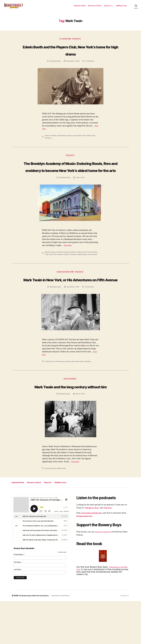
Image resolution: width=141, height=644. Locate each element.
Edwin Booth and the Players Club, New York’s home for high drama (70, 57)
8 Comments (90, 322)
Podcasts (78, 42)
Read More (68, 271)
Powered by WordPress (64, 638)
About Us (108, 7)
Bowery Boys (56, 72)
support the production (104, 575)
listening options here (91, 559)
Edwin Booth (62, 146)
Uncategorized (70, 414)
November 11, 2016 (73, 72)
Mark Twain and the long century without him (70, 425)
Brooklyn (60, 277)
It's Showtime (65, 42)
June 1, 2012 (81, 203)
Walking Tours (121, 7)
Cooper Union (50, 397)
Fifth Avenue (60, 397)
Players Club (93, 146)
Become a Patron (95, 7)
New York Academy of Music (64, 280)
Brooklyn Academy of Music (74, 277)
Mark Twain (83, 146)
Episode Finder (80, 7)
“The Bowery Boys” (93, 551)
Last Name (17, 612)
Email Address (19, 597)
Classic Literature (51, 511)
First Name (17, 605)
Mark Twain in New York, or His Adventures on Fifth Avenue (70, 311)
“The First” (111, 551)
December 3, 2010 (73, 322)
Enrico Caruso (90, 277)
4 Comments (90, 72)
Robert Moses (88, 280)
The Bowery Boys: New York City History (35, 638)
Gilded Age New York (65, 300)
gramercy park (73, 146)
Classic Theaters (51, 146)
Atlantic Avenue (51, 277)
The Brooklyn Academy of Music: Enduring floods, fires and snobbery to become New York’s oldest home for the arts (70, 184)
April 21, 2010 (80, 437)
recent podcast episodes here (93, 556)
